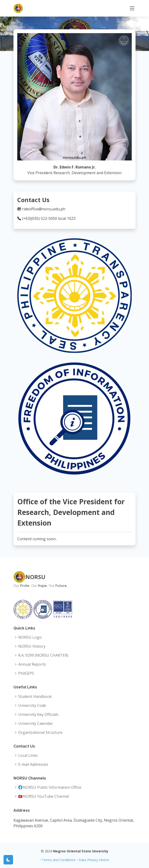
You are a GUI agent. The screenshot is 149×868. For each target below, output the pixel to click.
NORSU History (32, 646)
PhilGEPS (26, 673)
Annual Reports (32, 664)
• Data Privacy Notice (93, 860)
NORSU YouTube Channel (46, 796)
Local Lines (28, 755)
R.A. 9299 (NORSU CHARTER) (43, 655)
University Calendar (36, 723)
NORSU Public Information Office (52, 787)
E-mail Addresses (33, 764)
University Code (32, 705)
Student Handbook (35, 696)
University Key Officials (38, 714)
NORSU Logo (30, 637)
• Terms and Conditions (58, 860)
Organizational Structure (40, 732)
